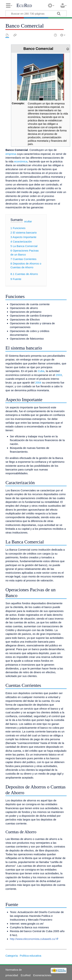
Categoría (11, 956)
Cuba (41, 371)
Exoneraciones (42, 975)
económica (21, 161)
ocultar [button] (28, 221)
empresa (11, 154)
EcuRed (24, 5)
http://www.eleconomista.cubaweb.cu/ (33, 939)
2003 (59, 375)
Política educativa (30, 956)
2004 (38, 383)
